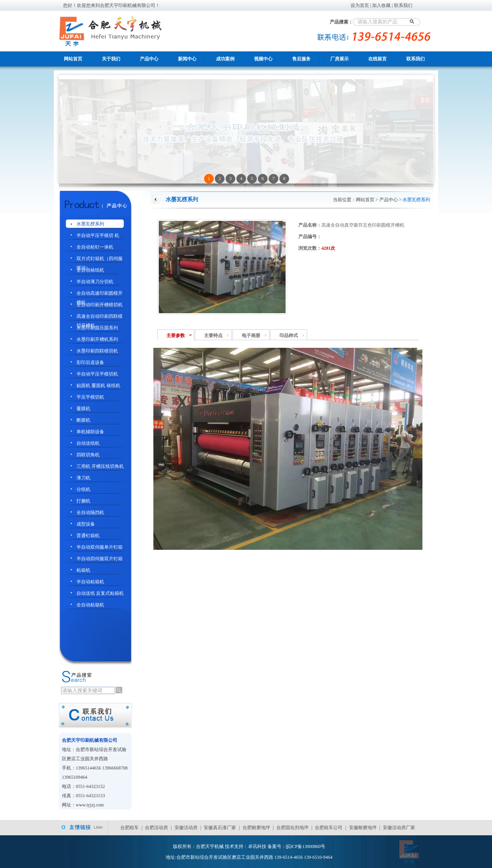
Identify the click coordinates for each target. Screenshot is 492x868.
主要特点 (213, 336)
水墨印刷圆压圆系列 (97, 328)
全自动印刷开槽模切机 (100, 305)
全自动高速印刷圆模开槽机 (100, 294)
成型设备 (86, 524)
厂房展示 (339, 59)
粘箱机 (83, 570)
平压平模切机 (90, 397)
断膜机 (83, 420)
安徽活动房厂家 (399, 828)
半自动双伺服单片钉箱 (100, 547)
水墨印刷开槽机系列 (97, 339)
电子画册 (251, 336)
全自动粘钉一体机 (95, 247)
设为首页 (360, 5)
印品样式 (289, 336)
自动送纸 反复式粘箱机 (100, 593)
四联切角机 (88, 455)
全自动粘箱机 (90, 605)
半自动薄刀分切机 (95, 282)
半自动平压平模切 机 (98, 235)
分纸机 (83, 489)
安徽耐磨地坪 (363, 828)
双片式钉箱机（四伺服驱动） (100, 260)
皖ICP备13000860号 (306, 846)
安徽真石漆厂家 (220, 828)
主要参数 (176, 336)
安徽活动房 (186, 828)
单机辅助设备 (90, 432)
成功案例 (225, 59)
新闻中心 (187, 59)
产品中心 (149, 59)
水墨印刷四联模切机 (97, 351)
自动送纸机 (88, 443)
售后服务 (301, 59)
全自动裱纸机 (90, 270)
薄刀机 (83, 478)
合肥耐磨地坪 (256, 828)
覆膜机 (83, 409)
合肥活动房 (156, 828)
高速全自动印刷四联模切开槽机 (100, 317)
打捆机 (83, 501)
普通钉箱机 (88, 536)
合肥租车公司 (329, 828)
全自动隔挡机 (90, 512)
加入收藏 (381, 5)
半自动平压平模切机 (97, 374)
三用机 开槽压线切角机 (100, 466)
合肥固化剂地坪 (293, 828)
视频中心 (263, 59)
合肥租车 (130, 828)
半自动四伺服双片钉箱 (100, 559)
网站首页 (73, 59)
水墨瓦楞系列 (90, 224)
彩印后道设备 (90, 362)
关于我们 (111, 59)
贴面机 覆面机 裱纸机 (98, 386)
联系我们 (403, 5)
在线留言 (377, 59)
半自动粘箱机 (90, 582)
